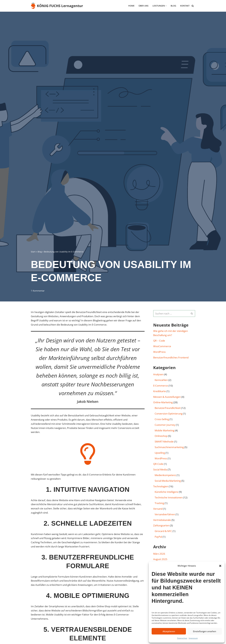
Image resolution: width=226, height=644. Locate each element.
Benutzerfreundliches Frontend (171, 357)
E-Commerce (161, 386)
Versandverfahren (165, 515)
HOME (131, 6)
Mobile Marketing (164, 431)
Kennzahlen (161, 380)
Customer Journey (165, 425)
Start (33, 252)
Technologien (161, 487)
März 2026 (159, 554)
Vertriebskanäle (162, 520)
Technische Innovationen (169, 498)
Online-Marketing (163, 402)
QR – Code (159, 341)
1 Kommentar (38, 291)
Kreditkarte (160, 391)
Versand (158, 509)
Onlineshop (161, 436)
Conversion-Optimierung (168, 414)
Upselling (160, 453)
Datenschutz (182, 638)
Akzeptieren (169, 631)
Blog (173, 6)
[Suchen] (193, 6)
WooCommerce (162, 346)
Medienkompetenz (165, 475)
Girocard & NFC (163, 531)
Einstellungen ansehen (205, 631)
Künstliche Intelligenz (166, 492)
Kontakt (185, 6)
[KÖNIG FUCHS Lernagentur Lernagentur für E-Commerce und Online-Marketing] (57, 6)
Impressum (193, 638)
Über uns (143, 6)
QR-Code (158, 464)
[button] (220, 566)
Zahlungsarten (161, 526)
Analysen (158, 374)
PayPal (158, 537)
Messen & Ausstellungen (167, 397)
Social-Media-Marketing (168, 481)
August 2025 (160, 560)
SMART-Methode (164, 442)
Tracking (159, 503)
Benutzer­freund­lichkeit (168, 408)
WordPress (159, 352)
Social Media (160, 470)
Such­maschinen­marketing (169, 447)
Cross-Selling (162, 419)
